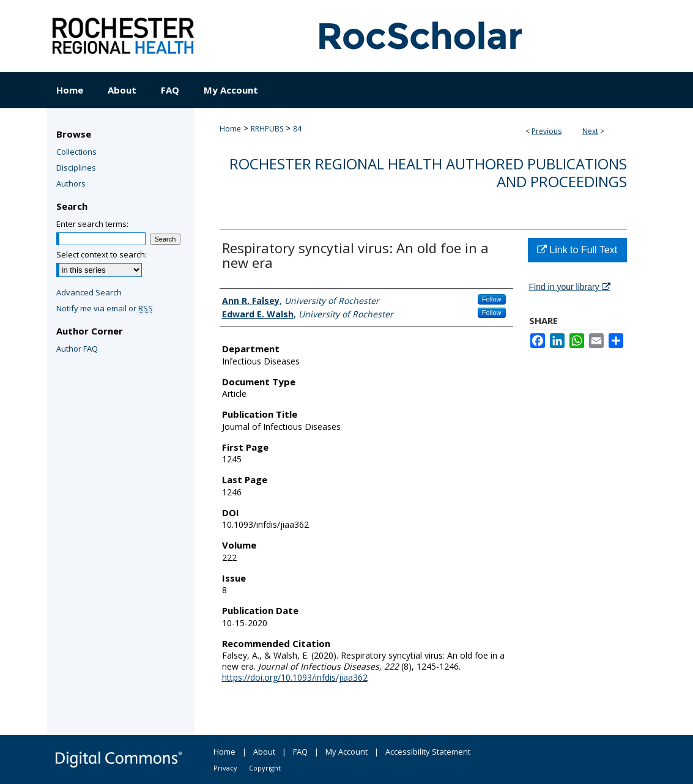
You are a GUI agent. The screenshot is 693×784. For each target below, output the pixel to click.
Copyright (265, 768)
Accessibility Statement (428, 752)
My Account (346, 752)
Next (590, 131)
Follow (492, 299)
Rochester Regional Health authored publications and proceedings (428, 172)
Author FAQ (77, 349)
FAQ (300, 752)
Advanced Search (89, 292)
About (264, 752)
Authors (71, 183)
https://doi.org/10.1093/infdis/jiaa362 (295, 677)
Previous (547, 131)
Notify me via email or (105, 308)
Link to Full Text (577, 250)
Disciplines (76, 168)
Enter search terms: (92, 224)
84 (297, 129)
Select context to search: (102, 254)
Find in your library (570, 287)
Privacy (225, 768)
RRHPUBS (267, 129)
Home (230, 129)
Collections (76, 152)
